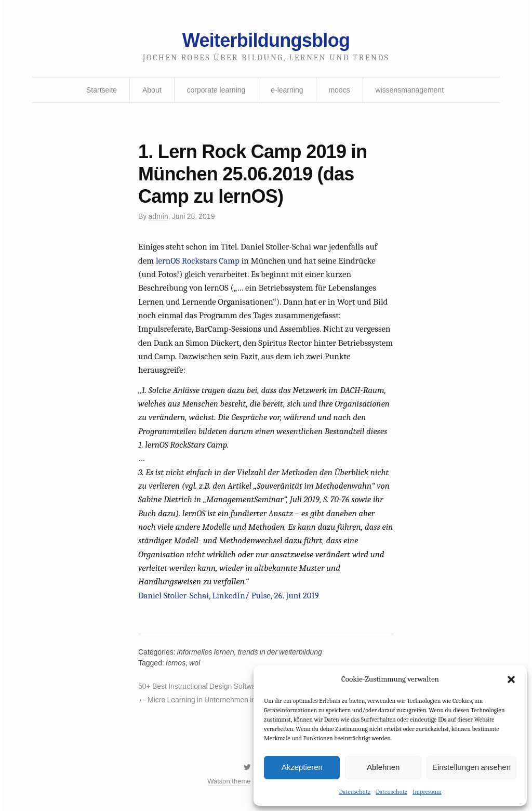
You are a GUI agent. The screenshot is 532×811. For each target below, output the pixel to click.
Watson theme (229, 781)
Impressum (427, 792)
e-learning (287, 90)
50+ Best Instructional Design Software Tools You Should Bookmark (246, 686)
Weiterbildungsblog (266, 40)
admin (158, 216)
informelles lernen (206, 652)
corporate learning (216, 90)
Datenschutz (355, 792)
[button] (511, 679)
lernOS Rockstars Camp (198, 261)
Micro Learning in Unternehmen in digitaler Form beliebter (239, 700)
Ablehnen (383, 767)
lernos (176, 663)
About (152, 90)
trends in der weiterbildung (280, 652)
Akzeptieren (302, 767)
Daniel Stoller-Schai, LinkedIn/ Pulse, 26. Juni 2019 (229, 596)
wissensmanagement (410, 90)
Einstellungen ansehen (471, 767)
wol (195, 663)
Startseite (102, 90)
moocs (339, 90)
